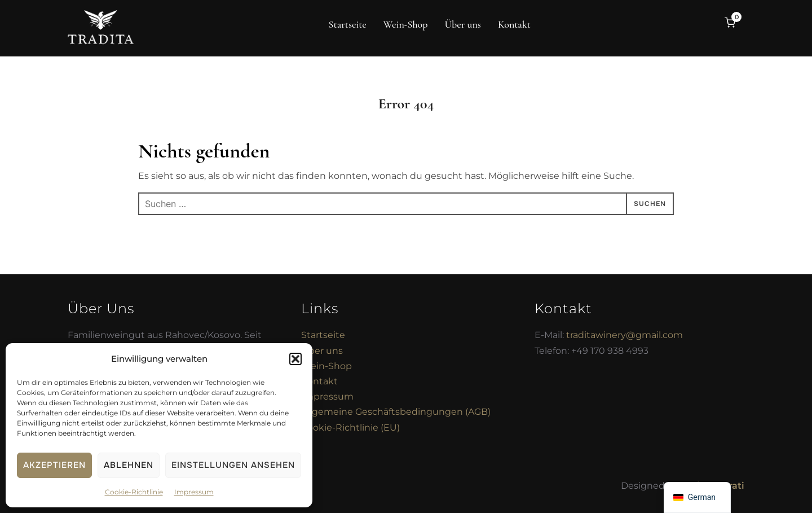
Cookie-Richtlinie (134, 492)
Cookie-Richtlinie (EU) (350, 427)
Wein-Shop (406, 24)
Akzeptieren (54, 465)
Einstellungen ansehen (233, 465)
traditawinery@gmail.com (625, 335)
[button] (295, 359)
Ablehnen (129, 465)
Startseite (348, 24)
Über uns (462, 24)
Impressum (194, 492)
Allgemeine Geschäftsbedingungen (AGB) (396, 412)
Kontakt (514, 24)
